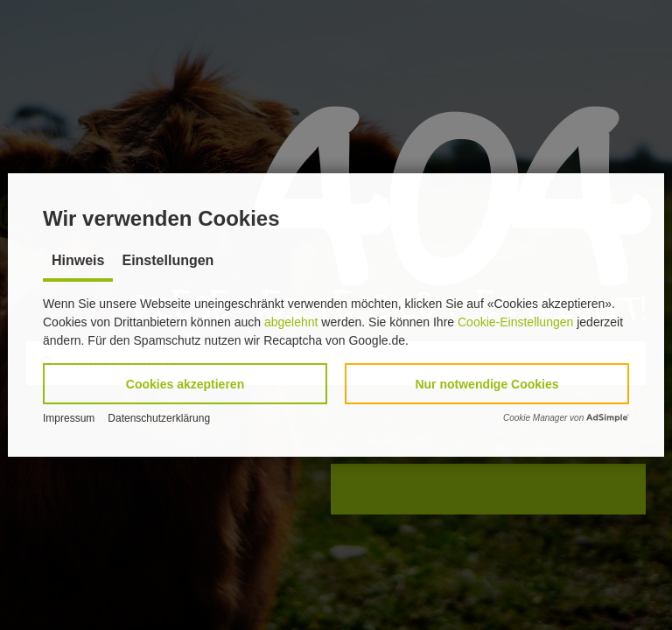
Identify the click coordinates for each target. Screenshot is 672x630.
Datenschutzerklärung (159, 418)
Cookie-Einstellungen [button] (515, 322)
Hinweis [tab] (78, 260)
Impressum (69, 418)
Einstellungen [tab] (168, 260)
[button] (185, 384)
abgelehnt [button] (291, 322)
